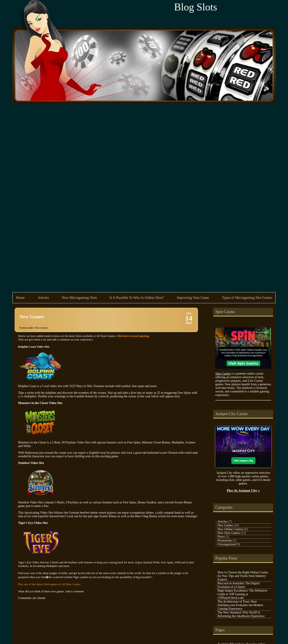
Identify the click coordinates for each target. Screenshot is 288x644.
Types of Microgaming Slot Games (247, 298)
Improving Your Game (193, 298)
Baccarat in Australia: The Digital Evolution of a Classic (239, 585)
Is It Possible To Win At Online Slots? (137, 298)
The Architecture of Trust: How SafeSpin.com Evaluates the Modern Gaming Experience (240, 605)
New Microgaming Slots (79, 298)
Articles (43, 298)
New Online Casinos (230, 529)
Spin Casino (223, 374)
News (221, 537)
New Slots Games (229, 533)
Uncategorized (227, 544)
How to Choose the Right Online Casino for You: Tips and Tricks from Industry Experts (243, 576)
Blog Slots (196, 7)
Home (20, 298)
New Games (32, 317)
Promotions (225, 540)
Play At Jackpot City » (243, 490)
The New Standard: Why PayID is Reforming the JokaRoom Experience (241, 614)
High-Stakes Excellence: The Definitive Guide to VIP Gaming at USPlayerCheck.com (242, 594)
